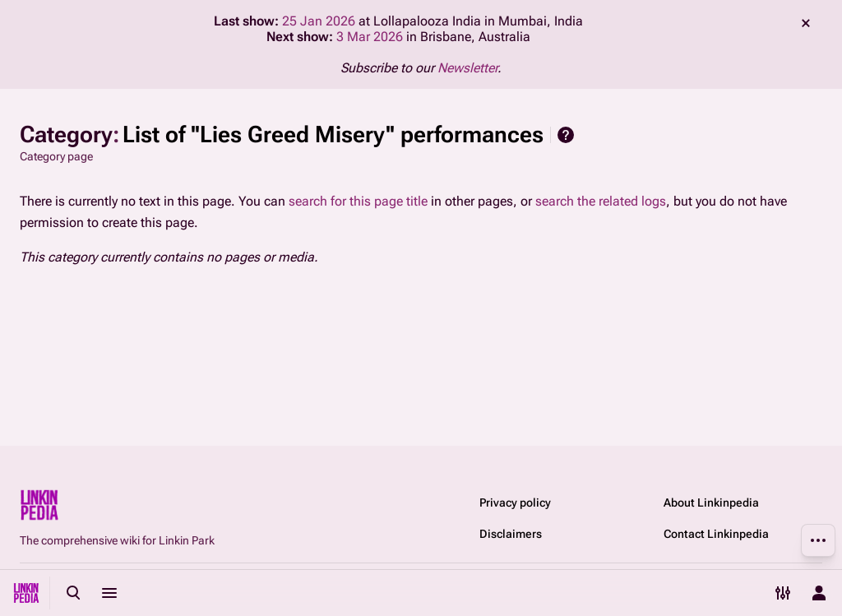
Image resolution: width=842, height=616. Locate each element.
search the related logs (601, 201)
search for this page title (358, 201)
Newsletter (467, 68)
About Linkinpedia (711, 503)
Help (566, 135)
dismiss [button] (806, 23)
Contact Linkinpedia (716, 534)
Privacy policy (515, 503)
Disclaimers (511, 534)
